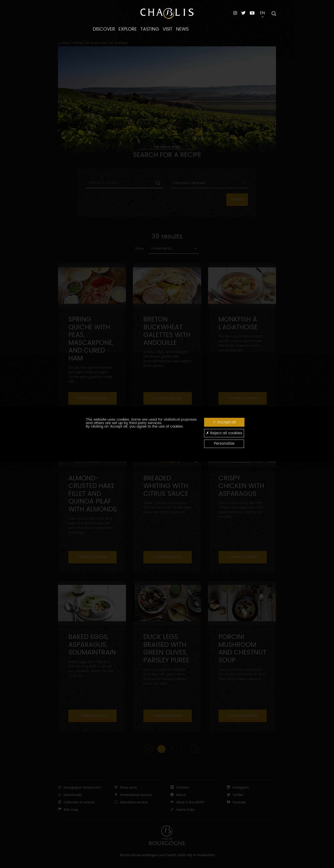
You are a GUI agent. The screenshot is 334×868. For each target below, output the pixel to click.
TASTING (150, 29)
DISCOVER (104, 29)
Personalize (224, 444)
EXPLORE (128, 29)
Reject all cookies (224, 433)
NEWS (182, 29)
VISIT (168, 29)
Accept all (224, 422)
